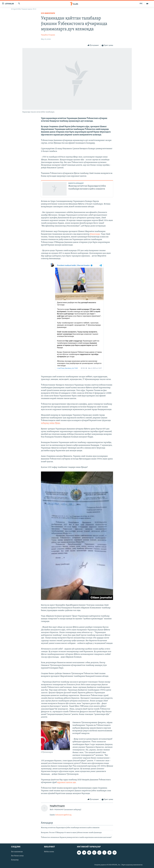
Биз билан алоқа (17, 856)
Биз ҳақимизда (17, 852)
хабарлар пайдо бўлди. (51, 423)
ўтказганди (95, 234)
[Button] (93, 45)
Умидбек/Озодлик (48, 35)
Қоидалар (15, 860)
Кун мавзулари (48, 13)
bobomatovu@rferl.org (63, 815)
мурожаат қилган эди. (67, 782)
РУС (141, 4)
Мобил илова (49, 852)
